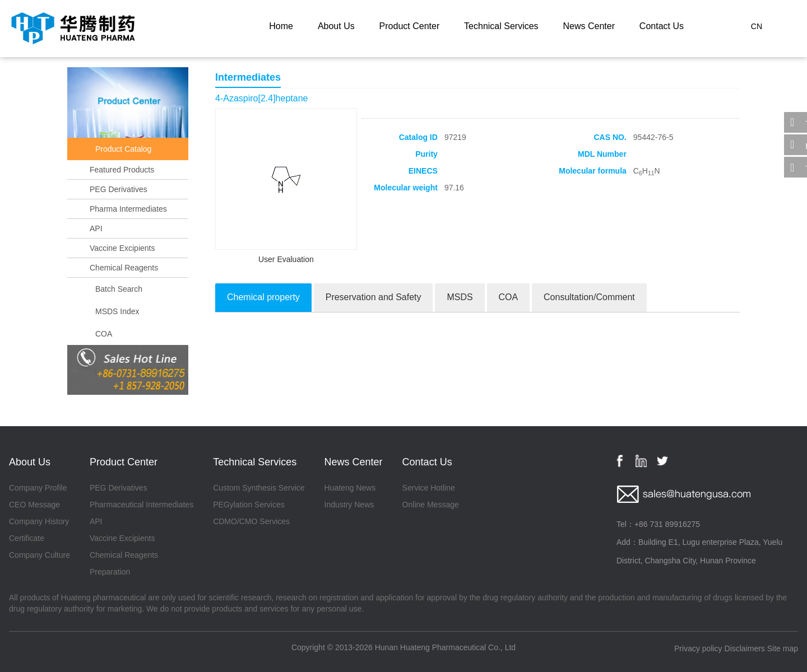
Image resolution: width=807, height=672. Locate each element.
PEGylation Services (249, 505)
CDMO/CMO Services (251, 521)
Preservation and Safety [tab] (374, 297)
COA (104, 334)
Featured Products (122, 170)
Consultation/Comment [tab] (589, 297)
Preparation (110, 572)
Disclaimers (745, 648)
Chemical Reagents (124, 268)
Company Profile (38, 488)
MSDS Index (117, 311)
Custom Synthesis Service (259, 488)
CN (757, 26)
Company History (39, 521)
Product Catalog (123, 149)
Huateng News (350, 488)
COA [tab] (509, 297)
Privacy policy (698, 648)
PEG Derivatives (119, 189)
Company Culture (40, 555)
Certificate (27, 538)
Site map (783, 648)
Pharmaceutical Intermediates (142, 505)
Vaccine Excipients (122, 248)
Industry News (349, 505)
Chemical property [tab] (263, 297)
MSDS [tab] (460, 297)
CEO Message (34, 505)
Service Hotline (429, 488)
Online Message (431, 505)
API (96, 228)
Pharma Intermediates (128, 209)
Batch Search (119, 289)
